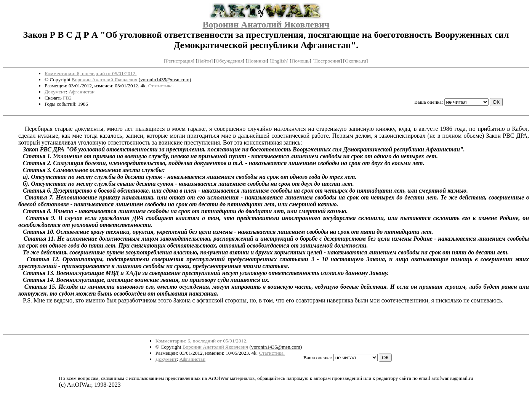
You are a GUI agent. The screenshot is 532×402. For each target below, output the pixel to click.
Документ (55, 92)
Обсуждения (229, 61)
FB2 (67, 98)
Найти (204, 61)
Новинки (257, 61)
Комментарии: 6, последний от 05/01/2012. (91, 73)
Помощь (300, 61)
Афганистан (82, 92)
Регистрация (179, 61)
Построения (327, 61)
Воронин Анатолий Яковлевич (266, 24)
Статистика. (161, 86)
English (279, 61)
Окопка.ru (356, 61)
